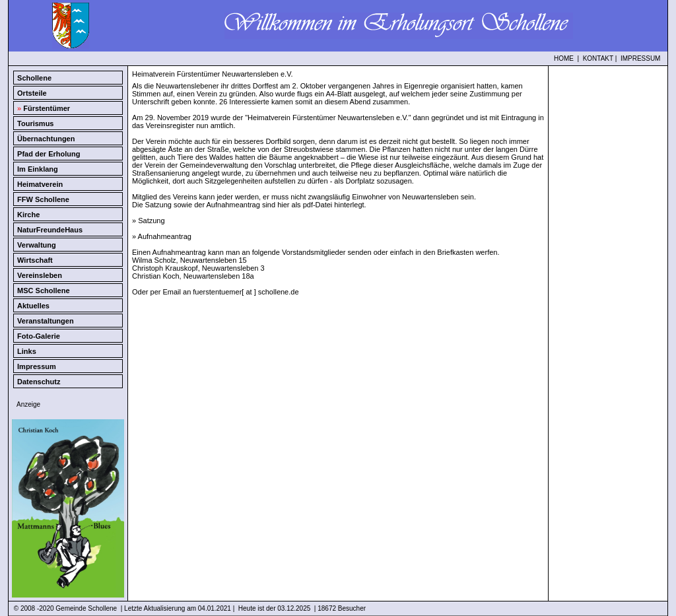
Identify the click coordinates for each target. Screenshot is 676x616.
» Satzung (149, 221)
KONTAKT (598, 58)
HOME (564, 58)
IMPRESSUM (641, 58)
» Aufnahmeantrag (162, 236)
